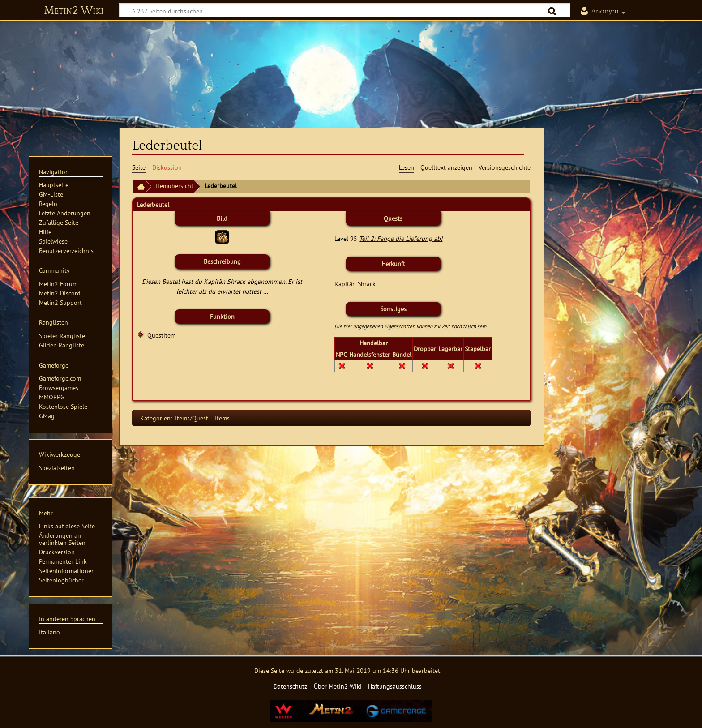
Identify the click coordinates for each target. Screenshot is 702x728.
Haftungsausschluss (395, 686)
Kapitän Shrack (355, 284)
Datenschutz (290, 686)
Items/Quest (192, 418)
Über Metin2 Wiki (338, 686)
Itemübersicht (175, 186)
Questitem (161, 335)
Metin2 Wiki (74, 11)
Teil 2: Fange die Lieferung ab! (401, 238)
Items (222, 418)
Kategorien (155, 418)
